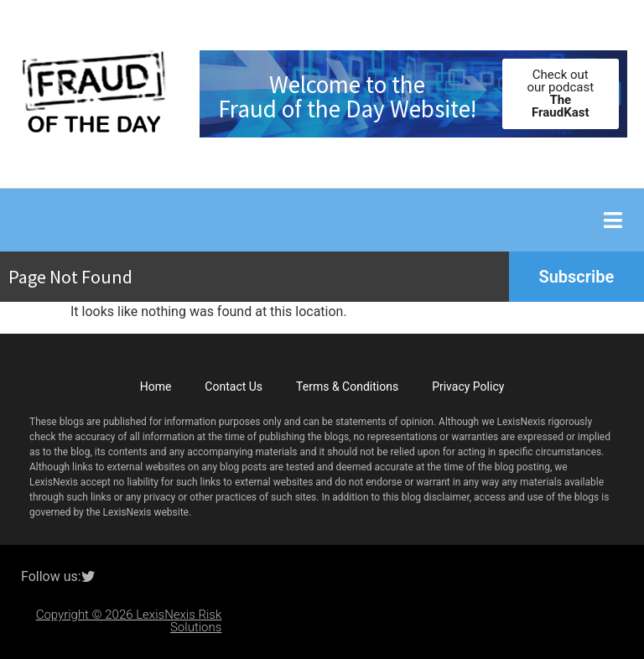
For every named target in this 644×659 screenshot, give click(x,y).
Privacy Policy (468, 387)
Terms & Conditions (347, 387)
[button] (613, 220)
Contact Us (234, 387)
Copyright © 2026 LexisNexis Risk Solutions (129, 621)
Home (156, 387)
